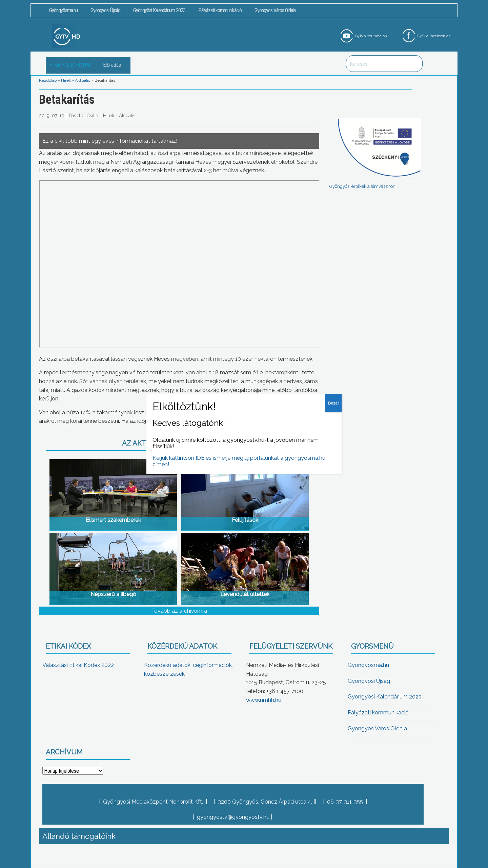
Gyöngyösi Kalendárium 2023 (159, 10)
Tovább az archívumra (179, 611)
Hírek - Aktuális (76, 80)
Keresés (414, 64)
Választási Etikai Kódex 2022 (78, 665)
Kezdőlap (48, 80)
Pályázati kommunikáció (220, 10)
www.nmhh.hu (264, 700)
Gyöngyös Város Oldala (275, 10)
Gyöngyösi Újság (105, 10)
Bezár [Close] (333, 403)
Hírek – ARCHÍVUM (70, 65)
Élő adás (112, 65)
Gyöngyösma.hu (63, 10)
